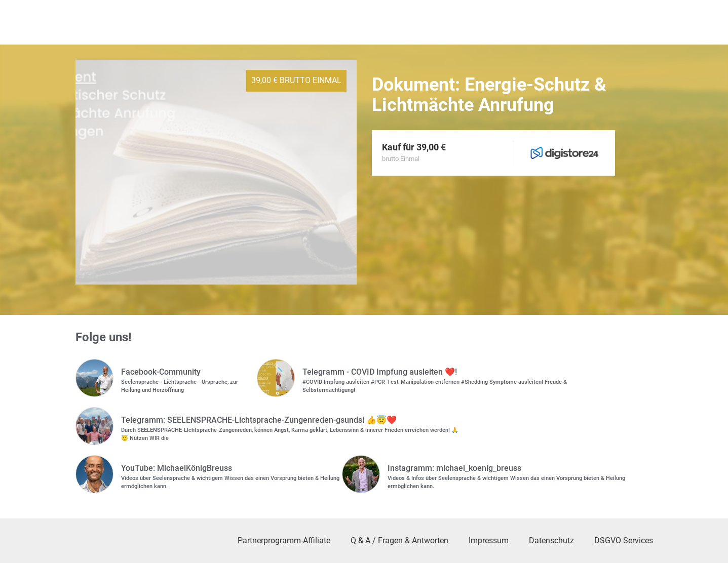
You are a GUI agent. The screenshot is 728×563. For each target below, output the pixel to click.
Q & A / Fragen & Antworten (399, 540)
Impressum (489, 540)
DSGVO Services (624, 540)
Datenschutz (551, 540)
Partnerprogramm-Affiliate (284, 540)
